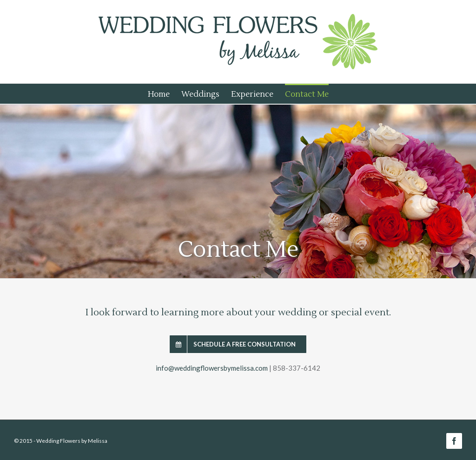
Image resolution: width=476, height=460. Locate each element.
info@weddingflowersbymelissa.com (212, 368)
